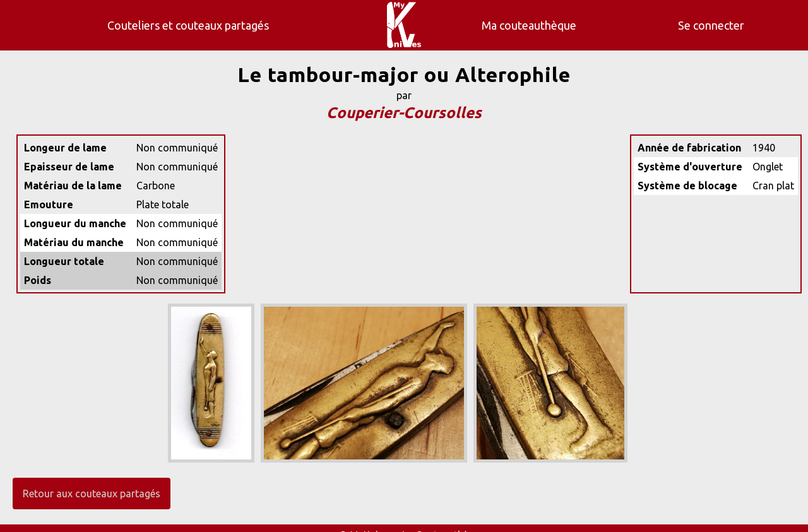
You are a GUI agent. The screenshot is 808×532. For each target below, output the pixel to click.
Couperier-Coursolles (404, 113)
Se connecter (711, 25)
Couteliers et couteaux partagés (188, 25)
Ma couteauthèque (529, 25)
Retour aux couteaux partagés (92, 494)
